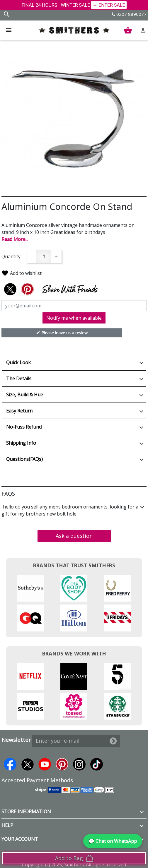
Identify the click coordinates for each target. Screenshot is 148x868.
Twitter (27, 764)
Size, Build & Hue (25, 395)
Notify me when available (74, 318)
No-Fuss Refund (24, 427)
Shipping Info (21, 443)
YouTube (45, 764)
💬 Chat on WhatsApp (113, 841)
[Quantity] (44, 257)
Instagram (79, 764)
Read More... (15, 239)
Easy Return (19, 411)
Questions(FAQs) (24, 459)
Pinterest (62, 764)
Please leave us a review (62, 333)
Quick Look (18, 362)
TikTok (97, 764)
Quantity (11, 256)
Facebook (10, 764)
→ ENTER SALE (109, 5)
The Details (19, 379)
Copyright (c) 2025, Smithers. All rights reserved (74, 864)
